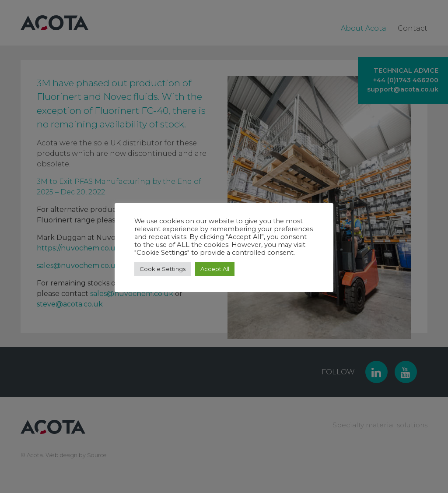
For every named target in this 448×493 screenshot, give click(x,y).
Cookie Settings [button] (163, 269)
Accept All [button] (215, 269)
